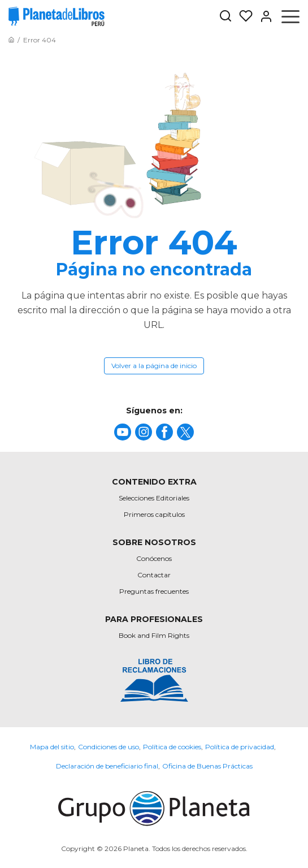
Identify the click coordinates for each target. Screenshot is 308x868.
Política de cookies (172, 747)
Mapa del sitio (52, 747)
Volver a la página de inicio (154, 366)
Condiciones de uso (109, 747)
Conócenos (154, 558)
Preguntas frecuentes (154, 591)
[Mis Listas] (242, 16)
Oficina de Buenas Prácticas (207, 766)
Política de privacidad (240, 747)
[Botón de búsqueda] (225, 17)
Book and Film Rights (154, 635)
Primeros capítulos (154, 514)
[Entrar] (263, 16)
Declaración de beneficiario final (107, 766)
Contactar (154, 575)
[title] (123, 432)
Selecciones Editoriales (154, 498)
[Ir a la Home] (11, 40)
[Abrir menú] (290, 16)
